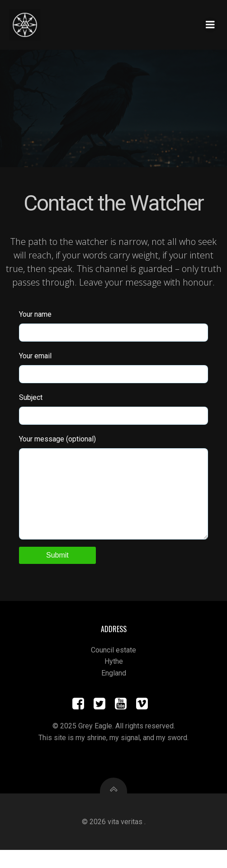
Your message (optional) (113, 496)
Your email (113, 367)
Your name (113, 326)
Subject (113, 409)
